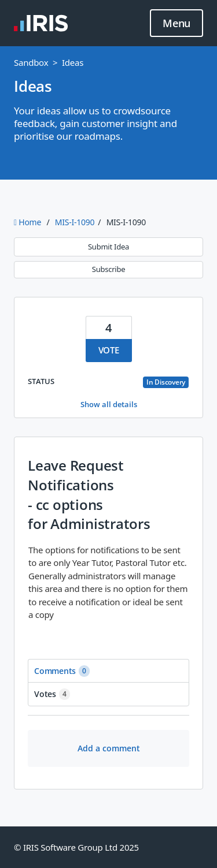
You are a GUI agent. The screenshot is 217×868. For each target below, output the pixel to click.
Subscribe (108, 269)
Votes (52, 694)
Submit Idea (108, 247)
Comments (62, 671)
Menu (176, 24)
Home (29, 222)
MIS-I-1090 (75, 222)
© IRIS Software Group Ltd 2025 (76, 847)
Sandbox (31, 62)
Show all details (109, 404)
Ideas (73, 62)
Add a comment (109, 748)
